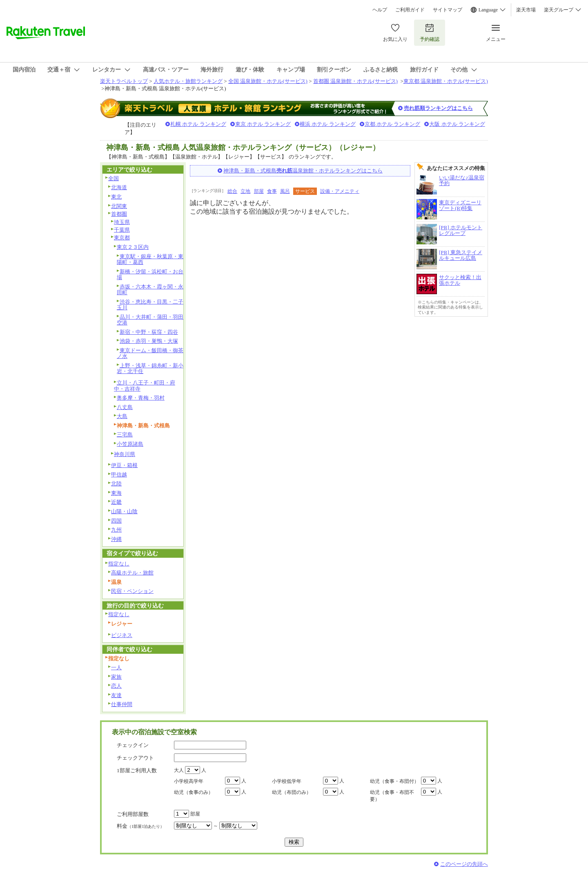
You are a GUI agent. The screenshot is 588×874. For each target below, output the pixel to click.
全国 (114, 178)
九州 (116, 530)
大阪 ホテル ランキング (457, 124)
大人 (179, 770)
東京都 (122, 238)
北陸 (116, 484)
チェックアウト (135, 758)
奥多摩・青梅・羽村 (141, 398)
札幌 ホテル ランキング (198, 124)
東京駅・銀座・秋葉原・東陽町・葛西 (150, 259)
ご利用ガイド (410, 10)
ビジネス (122, 635)
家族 (116, 677)
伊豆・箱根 (124, 465)
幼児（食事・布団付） (394, 781)
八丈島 (125, 407)
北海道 (119, 187)
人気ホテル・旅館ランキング (188, 81)
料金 (140, 826)
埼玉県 (122, 222)
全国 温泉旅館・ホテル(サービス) (268, 81)
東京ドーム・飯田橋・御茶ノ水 (150, 353)
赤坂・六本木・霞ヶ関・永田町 (150, 290)
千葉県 (122, 230)
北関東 (119, 206)
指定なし (119, 564)
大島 (122, 416)
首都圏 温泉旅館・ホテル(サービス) (355, 81)
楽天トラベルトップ (124, 81)
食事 (272, 191)
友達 (116, 695)
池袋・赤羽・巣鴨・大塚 (149, 341)
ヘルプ (380, 10)
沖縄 (116, 539)
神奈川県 (125, 454)
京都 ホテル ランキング (393, 124)
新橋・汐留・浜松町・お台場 (150, 275)
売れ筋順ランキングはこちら (438, 108)
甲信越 (119, 475)
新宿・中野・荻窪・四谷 (149, 332)
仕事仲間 (122, 704)
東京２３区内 (133, 247)
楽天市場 (526, 10)
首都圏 (119, 214)
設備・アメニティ (340, 191)
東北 (116, 197)
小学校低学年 (287, 781)
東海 (116, 493)
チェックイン (133, 745)
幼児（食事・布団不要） (392, 796)
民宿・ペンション (132, 591)
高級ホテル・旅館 (132, 573)
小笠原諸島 (130, 444)
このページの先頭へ (464, 864)
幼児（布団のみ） (292, 792)
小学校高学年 (189, 781)
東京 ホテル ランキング (263, 124)
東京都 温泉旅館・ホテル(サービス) (446, 81)
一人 (116, 667)
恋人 (116, 686)
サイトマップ (448, 10)
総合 (232, 191)
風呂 (285, 191)
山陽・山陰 (124, 511)
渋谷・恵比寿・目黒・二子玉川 (150, 305)
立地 (245, 191)
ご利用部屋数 (133, 814)
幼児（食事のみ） (194, 792)
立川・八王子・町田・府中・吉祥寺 (145, 386)
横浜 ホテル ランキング (328, 124)
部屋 (259, 191)
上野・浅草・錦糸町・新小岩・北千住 (150, 369)
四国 (116, 521)
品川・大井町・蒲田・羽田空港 (150, 320)
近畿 (116, 502)
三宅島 (125, 435)
